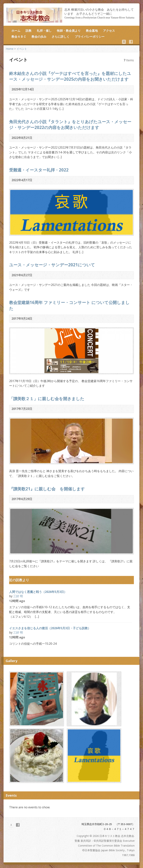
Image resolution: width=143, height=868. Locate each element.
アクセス (109, 31)
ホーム (16, 31)
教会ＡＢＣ (19, 37)
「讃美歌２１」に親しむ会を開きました (47, 399)
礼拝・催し (44, 31)
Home (10, 49)
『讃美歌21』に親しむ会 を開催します (47, 489)
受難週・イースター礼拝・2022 (39, 170)
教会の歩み (39, 37)
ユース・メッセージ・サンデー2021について (52, 265)
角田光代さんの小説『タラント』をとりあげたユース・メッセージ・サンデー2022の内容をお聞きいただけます (70, 125)
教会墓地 (92, 31)
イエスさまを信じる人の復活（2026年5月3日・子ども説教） (50, 628)
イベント (22, 49)
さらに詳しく (61, 37)
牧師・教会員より (69, 31)
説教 (28, 31)
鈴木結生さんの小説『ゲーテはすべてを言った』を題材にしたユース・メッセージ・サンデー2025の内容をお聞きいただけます (70, 76)
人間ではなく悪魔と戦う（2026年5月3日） (38, 592)
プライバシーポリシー (90, 37)
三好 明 (18, 596)
